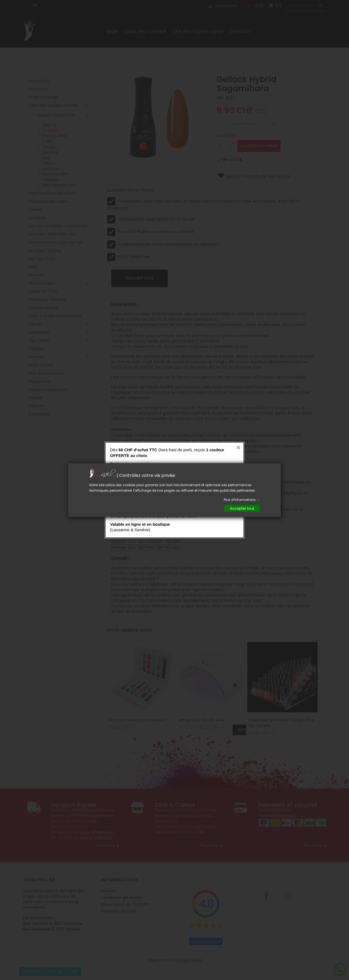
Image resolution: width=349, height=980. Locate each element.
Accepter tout (242, 508)
